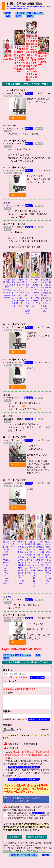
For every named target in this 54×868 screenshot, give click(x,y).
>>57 (10, 211)
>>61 (10, 403)
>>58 (10, 232)
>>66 (29, 624)
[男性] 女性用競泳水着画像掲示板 (24, 767)
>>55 (10, 149)
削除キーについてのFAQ (39, 719)
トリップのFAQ (37, 677)
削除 (8, 96)
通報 (18, 96)
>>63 (29, 449)
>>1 (10, 605)
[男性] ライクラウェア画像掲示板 (24, 779)
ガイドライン (38, 813)
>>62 (29, 446)
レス (29, 93)
